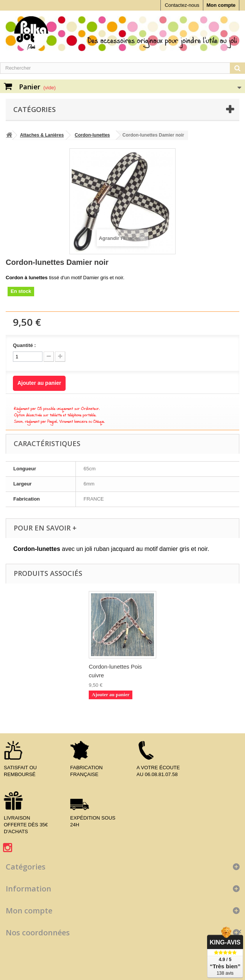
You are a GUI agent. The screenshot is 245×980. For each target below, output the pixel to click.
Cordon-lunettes (92, 135)
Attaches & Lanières (42, 135)
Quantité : (24, 345)
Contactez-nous (182, 5)
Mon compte (221, 5)
